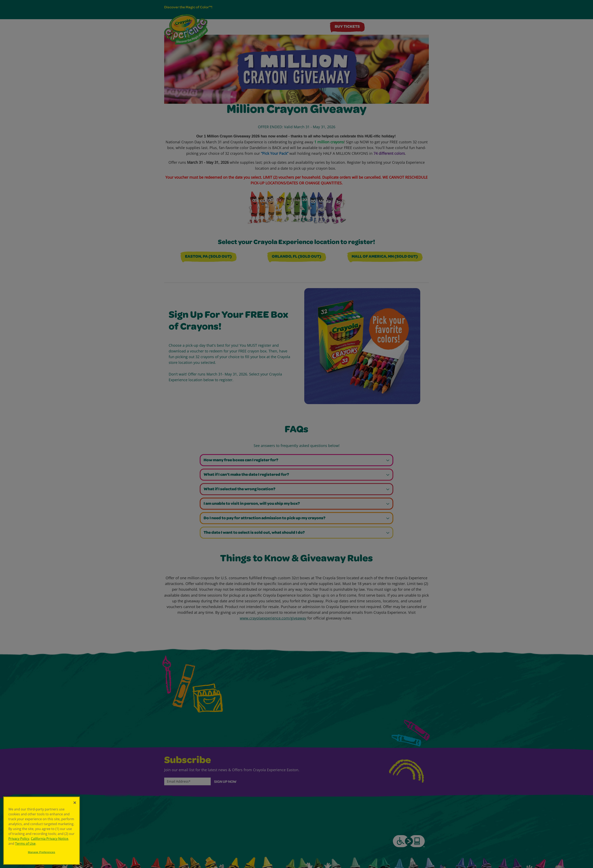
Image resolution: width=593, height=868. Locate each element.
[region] (42, 831)
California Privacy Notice (50, 839)
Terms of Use (25, 843)
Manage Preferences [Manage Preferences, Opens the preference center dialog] (42, 852)
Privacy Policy (19, 839)
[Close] (75, 803)
